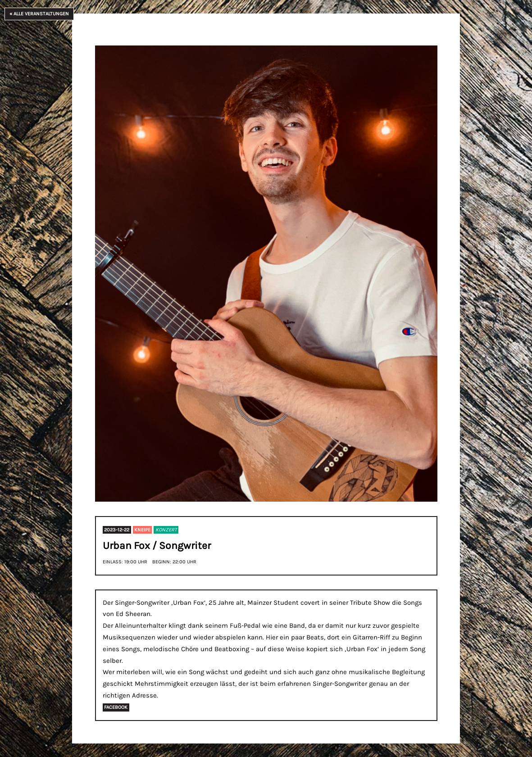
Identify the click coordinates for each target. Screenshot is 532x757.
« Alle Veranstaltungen (39, 14)
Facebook (116, 708)
